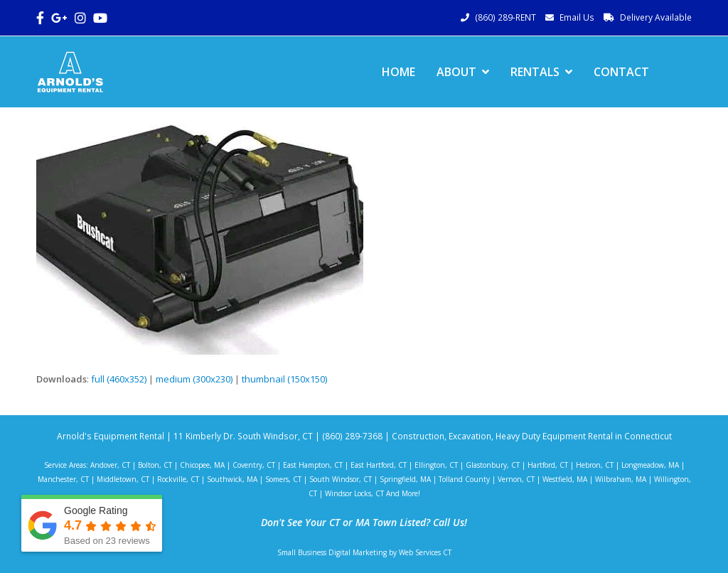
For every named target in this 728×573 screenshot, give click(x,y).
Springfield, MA (405, 479)
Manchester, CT (63, 479)
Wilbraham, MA (621, 479)
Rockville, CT (178, 479)
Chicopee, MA (202, 465)
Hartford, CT (548, 465)
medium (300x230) (194, 379)
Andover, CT (110, 465)
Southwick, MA (232, 479)
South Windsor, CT (341, 479)
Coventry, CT (254, 465)
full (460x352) (119, 379)
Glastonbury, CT (493, 465)
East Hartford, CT (379, 465)
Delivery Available (656, 17)
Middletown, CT (123, 479)
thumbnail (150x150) (284, 379)
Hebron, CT (595, 465)
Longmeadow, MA (650, 465)
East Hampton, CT (313, 465)
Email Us (577, 17)
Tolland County (464, 479)
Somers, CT (283, 479)
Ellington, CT (436, 465)
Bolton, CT (155, 465)
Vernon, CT (516, 479)
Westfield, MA (565, 479)
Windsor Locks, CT (354, 493)
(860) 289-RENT (505, 17)
